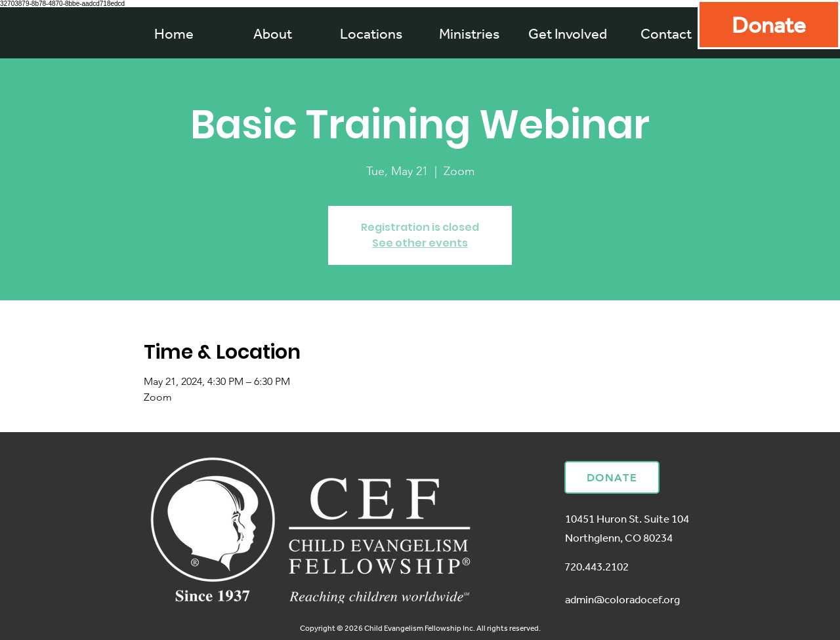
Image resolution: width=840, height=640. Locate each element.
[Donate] (769, 25)
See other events (420, 243)
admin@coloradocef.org (622, 599)
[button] (469, 33)
